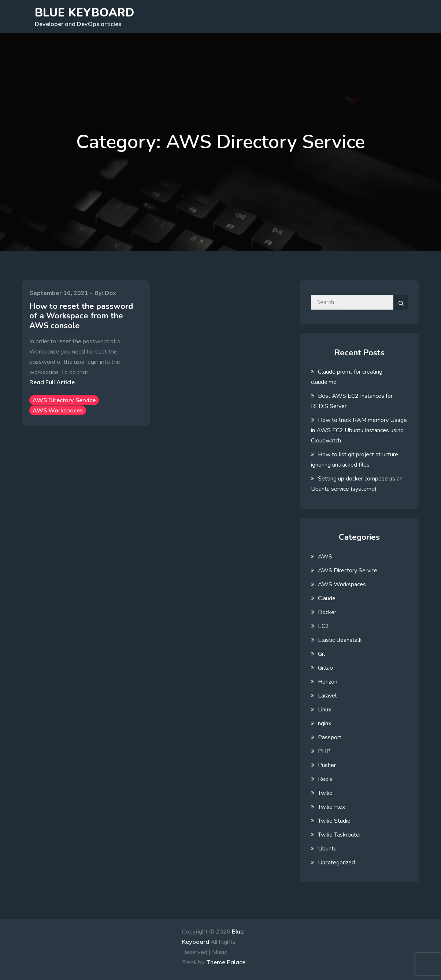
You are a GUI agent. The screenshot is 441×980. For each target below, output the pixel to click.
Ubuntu (327, 849)
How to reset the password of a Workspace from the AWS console (81, 316)
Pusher (327, 765)
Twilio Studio (334, 821)
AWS (325, 557)
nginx (325, 723)
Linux (325, 710)
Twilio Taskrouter (340, 835)
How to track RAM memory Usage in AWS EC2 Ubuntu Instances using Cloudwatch (359, 430)
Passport (330, 737)
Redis (325, 779)
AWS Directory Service (64, 400)
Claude (327, 598)
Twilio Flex (331, 807)
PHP (324, 751)
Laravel (327, 696)
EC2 (323, 626)
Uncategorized (336, 863)
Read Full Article (52, 382)
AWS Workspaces (58, 410)
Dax (110, 293)
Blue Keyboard (84, 13)
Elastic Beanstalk (340, 640)
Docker (327, 612)
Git (322, 654)
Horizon (328, 682)
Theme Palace (226, 962)
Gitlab (325, 668)
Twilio (325, 793)
